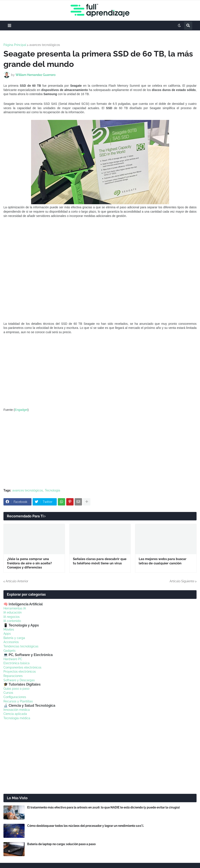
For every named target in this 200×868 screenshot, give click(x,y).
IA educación (13, 612)
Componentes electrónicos (22, 667)
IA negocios (12, 617)
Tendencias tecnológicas (21, 646)
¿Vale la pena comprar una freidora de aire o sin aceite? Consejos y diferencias (29, 563)
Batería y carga (14, 638)
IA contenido (12, 621)
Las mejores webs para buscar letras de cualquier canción (163, 561)
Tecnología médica (17, 718)
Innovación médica (17, 710)
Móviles (9, 629)
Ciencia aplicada (15, 714)
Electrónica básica (17, 663)
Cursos (8, 693)
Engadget (21, 410)
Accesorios (11, 642)
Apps (7, 634)
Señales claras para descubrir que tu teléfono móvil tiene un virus (100, 561)
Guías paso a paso (16, 689)
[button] (9, 26)
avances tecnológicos (45, 45)
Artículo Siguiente (182, 581)
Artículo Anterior (17, 581)
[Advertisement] (100, 371)
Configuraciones (15, 697)
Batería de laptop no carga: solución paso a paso (61, 844)
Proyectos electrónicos (20, 672)
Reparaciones (13, 676)
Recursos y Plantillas (18, 701)
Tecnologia (53, 490)
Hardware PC (13, 659)
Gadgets (9, 651)
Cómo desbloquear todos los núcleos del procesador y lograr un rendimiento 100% (85, 826)
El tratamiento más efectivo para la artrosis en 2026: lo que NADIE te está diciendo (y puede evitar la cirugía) (103, 807)
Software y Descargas (19, 680)
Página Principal (15, 45)
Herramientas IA (15, 608)
